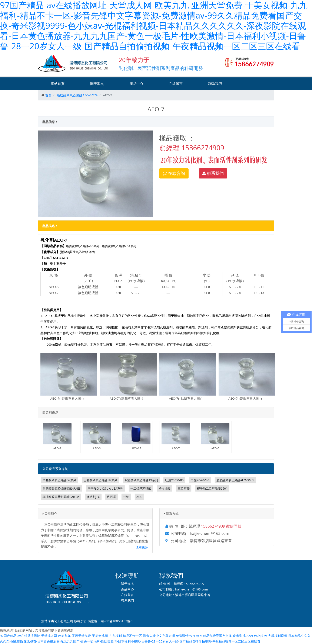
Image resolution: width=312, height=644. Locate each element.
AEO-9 (57, 448)
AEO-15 (136, 448)
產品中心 (136, 84)
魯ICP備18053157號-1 (117, 621)
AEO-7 (176, 448)
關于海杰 (97, 84)
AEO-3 (97, 448)
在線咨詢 (174, 173)
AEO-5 (215, 448)
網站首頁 (58, 84)
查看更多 (142, 547)
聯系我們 (215, 84)
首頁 (48, 95)
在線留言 (176, 84)
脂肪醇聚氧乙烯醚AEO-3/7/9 (77, 95)
